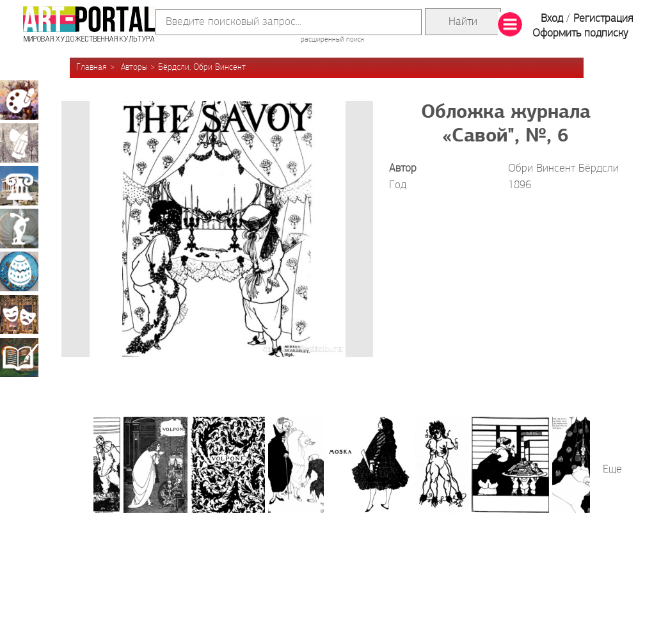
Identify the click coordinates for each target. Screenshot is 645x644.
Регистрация (603, 19)
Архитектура (19, 186)
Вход (552, 19)
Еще (612, 470)
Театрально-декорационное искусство (19, 314)
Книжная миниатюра (19, 357)
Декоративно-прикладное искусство (19, 271)
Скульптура (19, 229)
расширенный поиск (332, 40)
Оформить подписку (580, 34)
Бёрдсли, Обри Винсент (202, 68)
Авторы (134, 68)
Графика (19, 143)
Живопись (19, 100)
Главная (92, 68)
